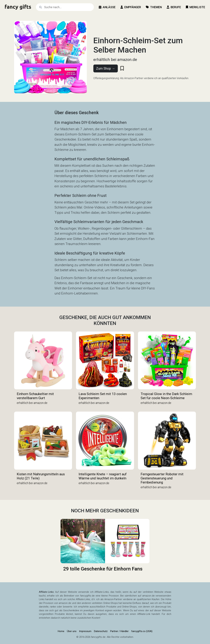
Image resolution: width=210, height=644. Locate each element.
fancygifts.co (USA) (142, 631)
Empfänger (131, 7)
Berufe (174, 7)
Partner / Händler (119, 631)
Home (61, 631)
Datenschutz (101, 631)
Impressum (85, 631)
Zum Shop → (106, 68)
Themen (154, 7)
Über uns (72, 631)
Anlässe (107, 7)
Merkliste (195, 7)
